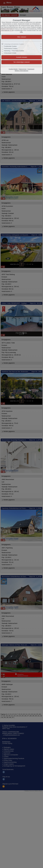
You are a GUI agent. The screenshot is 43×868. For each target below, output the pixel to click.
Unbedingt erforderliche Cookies (14, 44)
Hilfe (21, 32)
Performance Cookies (11, 49)
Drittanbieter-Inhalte (10, 53)
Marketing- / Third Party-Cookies (14, 51)
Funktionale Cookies (10, 46)
